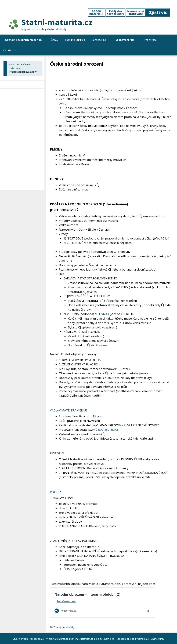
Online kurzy (158, 639)
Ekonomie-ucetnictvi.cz (81, 639)
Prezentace (150, 40)
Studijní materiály (64, 627)
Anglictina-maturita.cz (57, 639)
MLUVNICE (102, 314)
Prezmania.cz (143, 639)
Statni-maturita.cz (57, 22)
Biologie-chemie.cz (104, 639)
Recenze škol (99, 40)
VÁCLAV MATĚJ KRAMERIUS (69, 410)
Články (55, 40)
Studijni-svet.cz (21, 639)
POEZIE (55, 492)
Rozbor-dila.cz (37, 639)
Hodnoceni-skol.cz (125, 639)
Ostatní (11, 50)
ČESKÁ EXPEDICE (107, 430)
